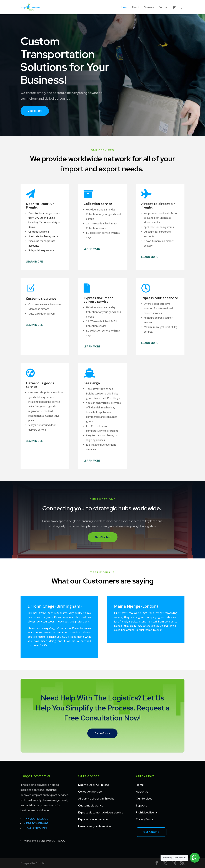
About (136, 7)
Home (123, 7)
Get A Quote (102, 733)
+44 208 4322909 (36, 819)
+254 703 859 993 (36, 823)
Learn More (35, 111)
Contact (164, 7)
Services (149, 7)
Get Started (103, 537)
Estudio (41, 863)
